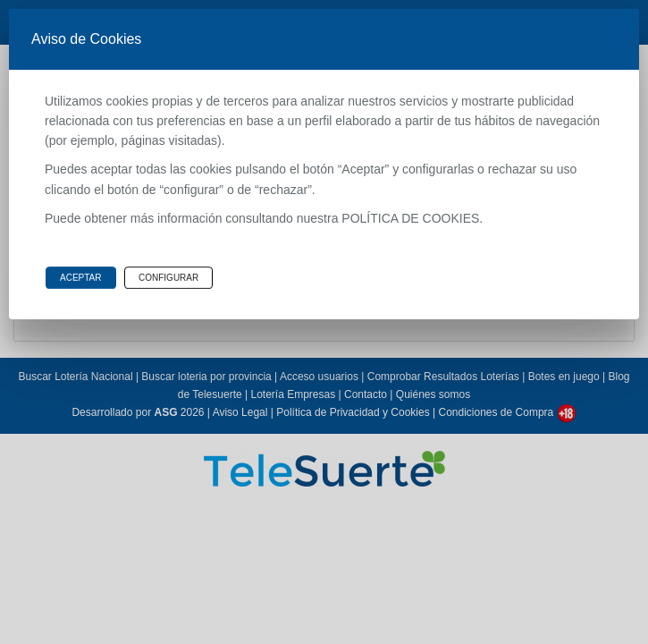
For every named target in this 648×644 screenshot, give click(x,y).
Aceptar (81, 278)
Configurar (168, 278)
